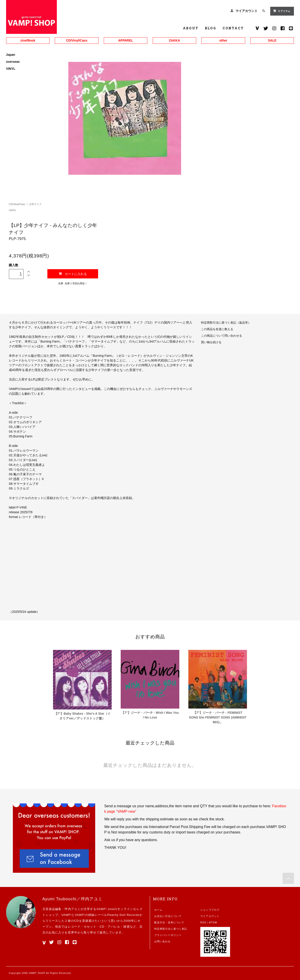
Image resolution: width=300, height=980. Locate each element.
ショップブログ (210, 910)
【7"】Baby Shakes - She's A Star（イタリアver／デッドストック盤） (82, 716)
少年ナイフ (35, 204)
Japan (11, 55)
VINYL (11, 69)
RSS (203, 922)
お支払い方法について (168, 916)
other (223, 40)
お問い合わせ (163, 941)
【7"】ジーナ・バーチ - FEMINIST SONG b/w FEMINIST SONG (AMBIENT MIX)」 (218, 717)
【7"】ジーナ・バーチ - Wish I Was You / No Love (150, 715)
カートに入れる (73, 274)
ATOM (213, 922)
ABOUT (191, 28)
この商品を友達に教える (217, 329)
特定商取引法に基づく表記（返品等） (226, 323)
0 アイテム (282, 11)
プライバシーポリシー (168, 935)
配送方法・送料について (169, 922)
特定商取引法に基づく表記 (171, 929)
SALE (272, 40)
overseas (13, 62)
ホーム (158, 910)
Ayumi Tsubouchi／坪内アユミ (72, 899)
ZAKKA (174, 40)
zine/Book (28, 40)
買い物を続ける (211, 342)
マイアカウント (247, 11)
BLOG (211, 28)
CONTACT (233, 28)
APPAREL (126, 40)
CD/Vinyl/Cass (77, 40)
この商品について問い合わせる (222, 336)
